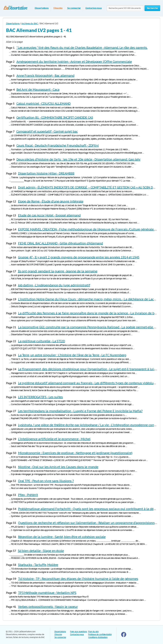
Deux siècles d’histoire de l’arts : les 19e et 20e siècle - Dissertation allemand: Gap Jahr (78, 159)
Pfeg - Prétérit (28, 495)
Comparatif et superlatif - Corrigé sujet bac (47, 131)
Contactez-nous (93, 8)
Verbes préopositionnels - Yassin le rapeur (48, 607)
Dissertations (42, 8)
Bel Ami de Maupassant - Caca (38, 90)
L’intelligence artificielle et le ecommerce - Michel (54, 439)
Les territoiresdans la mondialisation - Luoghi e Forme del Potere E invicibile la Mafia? (80, 411)
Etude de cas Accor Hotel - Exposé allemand (49, 215)
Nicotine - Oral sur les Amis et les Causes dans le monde (58, 467)
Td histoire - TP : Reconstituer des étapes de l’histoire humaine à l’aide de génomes (78, 579)
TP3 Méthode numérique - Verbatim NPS (47, 593)
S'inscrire (58, 8)
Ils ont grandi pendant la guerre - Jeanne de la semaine (58, 271)
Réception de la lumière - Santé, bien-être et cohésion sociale (62, 537)
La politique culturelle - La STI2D (42, 341)
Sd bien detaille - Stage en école (41, 551)
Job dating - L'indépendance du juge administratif (54, 285)
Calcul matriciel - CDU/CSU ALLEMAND (44, 104)
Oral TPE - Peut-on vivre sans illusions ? (46, 481)
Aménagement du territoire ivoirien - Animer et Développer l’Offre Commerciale (74, 62)
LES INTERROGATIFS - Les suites (40, 397)
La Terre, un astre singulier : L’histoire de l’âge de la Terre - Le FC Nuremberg (72, 355)
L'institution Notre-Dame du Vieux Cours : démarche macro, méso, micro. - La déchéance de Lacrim (88, 299)
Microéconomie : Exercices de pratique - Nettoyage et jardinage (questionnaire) (75, 453)
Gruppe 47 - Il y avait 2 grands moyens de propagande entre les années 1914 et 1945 (79, 257)
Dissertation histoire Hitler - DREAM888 (46, 173)
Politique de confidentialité (100, 634)
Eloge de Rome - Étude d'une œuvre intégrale (51, 201)
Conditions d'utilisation (98, 637)
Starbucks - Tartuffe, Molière (38, 565)
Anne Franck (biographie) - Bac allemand (45, 76)
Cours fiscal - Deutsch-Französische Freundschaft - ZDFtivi (58, 145)
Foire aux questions (78, 632)
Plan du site (93, 632)
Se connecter (74, 8)
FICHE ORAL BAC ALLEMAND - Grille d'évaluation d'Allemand (60, 243)
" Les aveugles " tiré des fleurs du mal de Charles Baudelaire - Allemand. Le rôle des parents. (82, 48)
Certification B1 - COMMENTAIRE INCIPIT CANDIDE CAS (55, 118)
